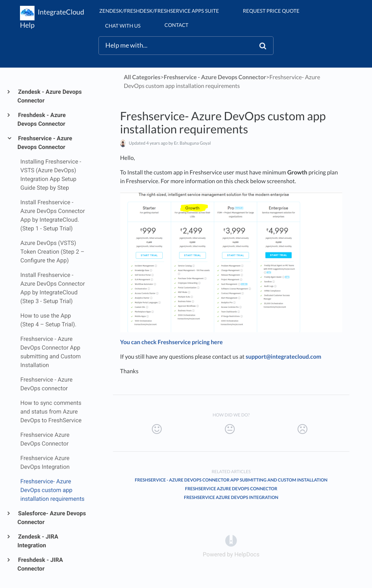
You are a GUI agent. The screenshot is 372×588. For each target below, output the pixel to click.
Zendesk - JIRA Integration (38, 541)
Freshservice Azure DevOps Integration (231, 497)
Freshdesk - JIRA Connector (40, 564)
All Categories (142, 77)
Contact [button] (177, 25)
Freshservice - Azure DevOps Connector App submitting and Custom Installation (231, 480)
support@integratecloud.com (283, 357)
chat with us (123, 26)
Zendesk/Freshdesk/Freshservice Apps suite (159, 11)
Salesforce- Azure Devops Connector (52, 518)
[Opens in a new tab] (231, 540)
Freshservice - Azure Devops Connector (45, 143)
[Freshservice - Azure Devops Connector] (215, 77)
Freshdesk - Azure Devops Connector (42, 119)
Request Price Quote (271, 11)
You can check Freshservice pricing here (171, 342)
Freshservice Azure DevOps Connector (231, 489)
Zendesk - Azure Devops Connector (50, 96)
